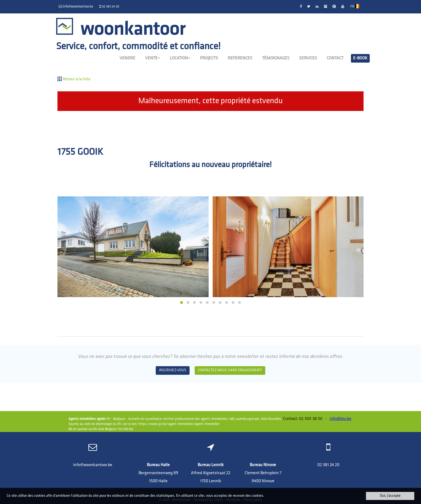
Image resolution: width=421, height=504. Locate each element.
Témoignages (276, 58)
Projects (209, 58)
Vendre (127, 58)
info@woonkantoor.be (93, 465)
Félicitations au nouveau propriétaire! (210, 165)
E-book (360, 58)
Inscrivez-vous (173, 370)
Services (308, 58)
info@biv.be (341, 418)
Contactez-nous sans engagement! (230, 370)
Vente (153, 58)
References (240, 58)
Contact (335, 58)
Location (180, 58)
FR (355, 6)
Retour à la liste (74, 79)
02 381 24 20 (328, 465)
